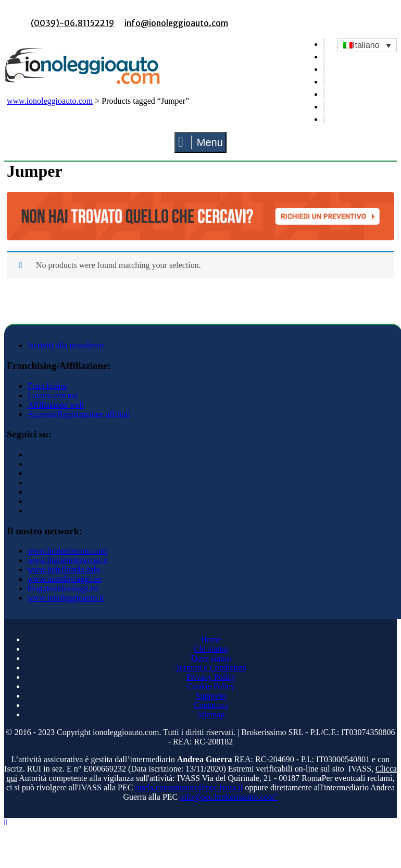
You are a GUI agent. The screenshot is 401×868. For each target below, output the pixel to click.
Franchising (47, 386)
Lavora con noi (53, 395)
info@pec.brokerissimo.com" (229, 797)
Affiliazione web (56, 405)
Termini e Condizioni (211, 668)
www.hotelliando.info (64, 570)
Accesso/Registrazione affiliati (79, 414)
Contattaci (211, 705)
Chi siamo (211, 649)
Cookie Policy (211, 686)
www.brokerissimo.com (67, 551)
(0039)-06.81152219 (72, 23)
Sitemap (211, 714)
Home (211, 639)
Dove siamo (211, 658)
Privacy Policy (211, 677)
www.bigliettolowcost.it (68, 560)
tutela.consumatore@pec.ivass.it (189, 787)
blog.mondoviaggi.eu (63, 588)
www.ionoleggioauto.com (50, 101)
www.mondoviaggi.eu (64, 579)
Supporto (211, 696)
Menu (200, 142)
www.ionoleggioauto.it (66, 598)
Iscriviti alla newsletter (66, 345)
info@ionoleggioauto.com (176, 23)
